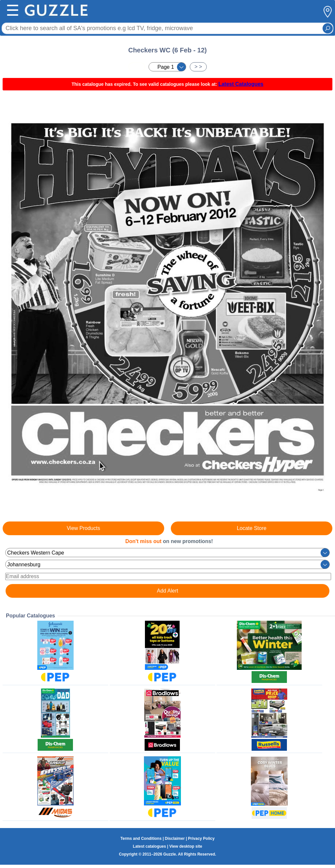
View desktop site (185, 846)
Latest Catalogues (241, 84)
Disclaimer (175, 839)
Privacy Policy (201, 839)
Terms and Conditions (141, 839)
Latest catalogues (149, 846)
